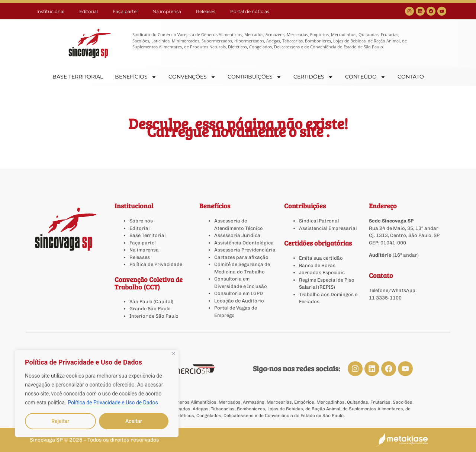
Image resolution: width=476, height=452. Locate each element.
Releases (206, 11)
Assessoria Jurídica (237, 235)
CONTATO (411, 77)
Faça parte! (125, 11)
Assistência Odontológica (244, 243)
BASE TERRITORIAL (78, 77)
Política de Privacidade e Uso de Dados (113, 403)
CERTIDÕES (313, 77)
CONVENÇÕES (192, 77)
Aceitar (134, 421)
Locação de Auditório (239, 301)
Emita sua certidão (321, 258)
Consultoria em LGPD (239, 293)
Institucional (50, 11)
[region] (97, 394)
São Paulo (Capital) (151, 302)
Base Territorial (147, 235)
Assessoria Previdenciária (245, 250)
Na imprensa (167, 11)
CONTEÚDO (365, 77)
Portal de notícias (250, 11)
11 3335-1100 (385, 298)
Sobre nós (141, 221)
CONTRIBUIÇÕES (255, 77)
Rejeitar (60, 421)
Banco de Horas (317, 265)
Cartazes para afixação (241, 257)
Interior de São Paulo (154, 316)
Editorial (89, 11)
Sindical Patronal (319, 221)
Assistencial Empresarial (328, 228)
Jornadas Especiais (322, 273)
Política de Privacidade (156, 264)
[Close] (173, 354)
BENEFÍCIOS (136, 77)
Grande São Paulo (150, 309)
